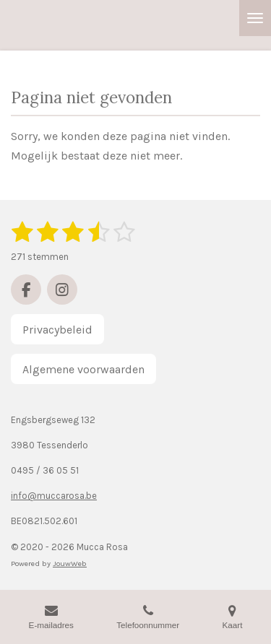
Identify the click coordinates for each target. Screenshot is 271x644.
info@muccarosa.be (54, 496)
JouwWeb (70, 563)
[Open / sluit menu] (255, 18)
